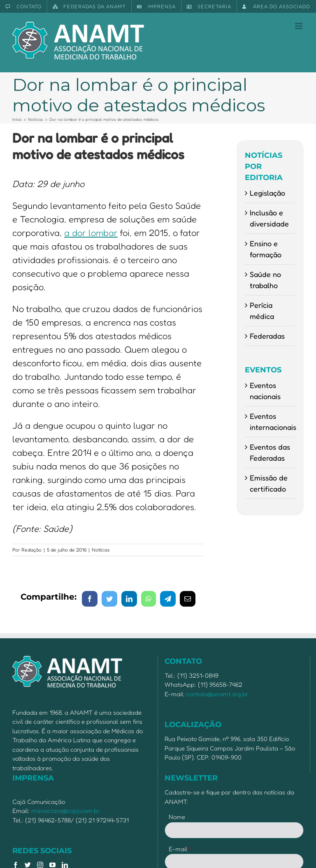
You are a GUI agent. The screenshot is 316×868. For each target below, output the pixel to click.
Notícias (101, 550)
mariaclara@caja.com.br (66, 811)
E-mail (180, 849)
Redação (31, 550)
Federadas (267, 336)
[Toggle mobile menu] (299, 26)
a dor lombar (91, 233)
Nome (177, 817)
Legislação (267, 193)
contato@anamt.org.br (217, 694)
